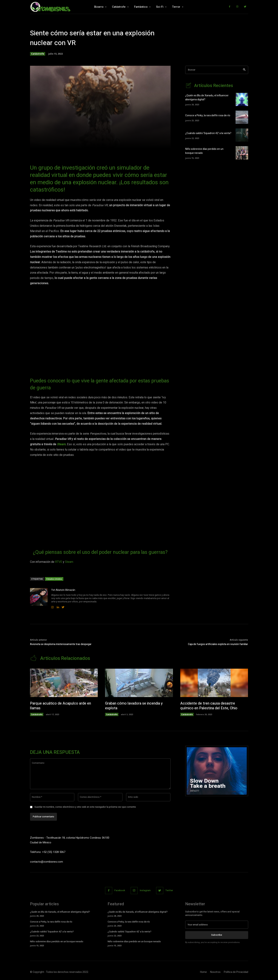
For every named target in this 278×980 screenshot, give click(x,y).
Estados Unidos (54, 579)
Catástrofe (38, 54)
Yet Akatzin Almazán (63, 590)
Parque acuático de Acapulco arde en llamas (61, 706)
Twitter (169, 890)
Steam (61, 444)
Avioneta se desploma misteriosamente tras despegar (61, 644)
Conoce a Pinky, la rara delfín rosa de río (208, 115)
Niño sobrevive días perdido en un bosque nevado (57, 941)
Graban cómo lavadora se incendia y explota (134, 706)
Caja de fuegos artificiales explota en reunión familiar (218, 644)
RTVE (59, 562)
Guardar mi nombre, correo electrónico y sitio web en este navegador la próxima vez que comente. (85, 807)
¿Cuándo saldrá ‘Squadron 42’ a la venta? (208, 133)
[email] (217, 925)
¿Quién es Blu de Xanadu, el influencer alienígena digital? (60, 912)
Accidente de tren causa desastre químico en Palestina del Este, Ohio (209, 706)
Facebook (120, 890)
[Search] (244, 70)
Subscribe (217, 935)
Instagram (145, 890)
